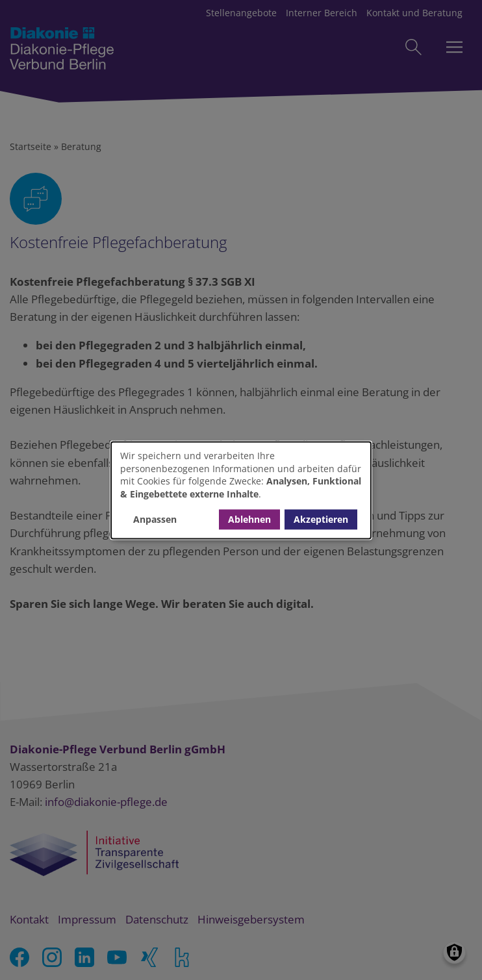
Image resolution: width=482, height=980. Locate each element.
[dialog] (241, 490)
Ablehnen (249, 519)
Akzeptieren (321, 519)
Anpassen (155, 519)
